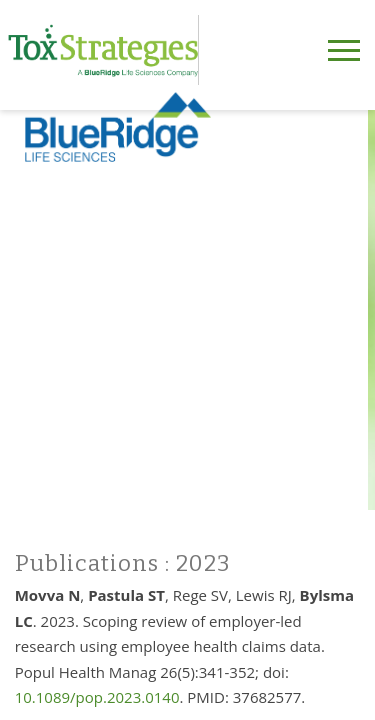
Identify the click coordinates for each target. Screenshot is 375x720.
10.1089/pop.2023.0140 (97, 697)
